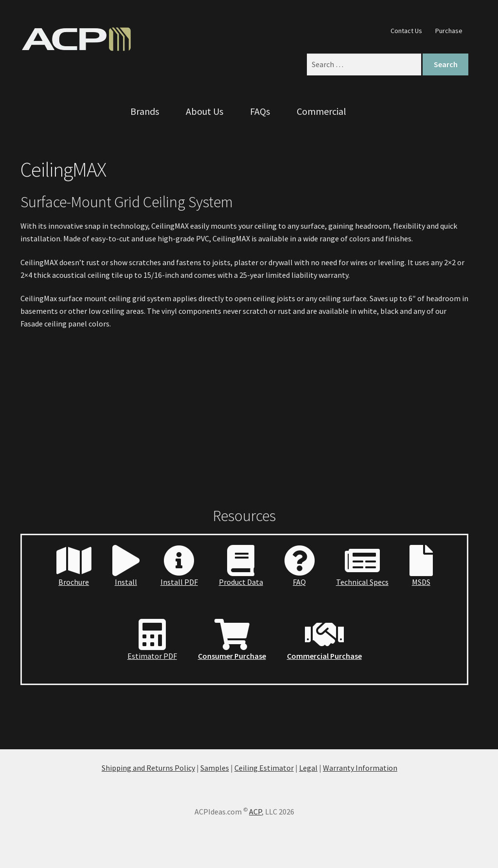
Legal (308, 768)
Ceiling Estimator (264, 768)
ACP (255, 812)
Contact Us (406, 31)
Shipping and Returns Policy (148, 768)
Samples (215, 768)
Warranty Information (360, 768)
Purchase (449, 31)
